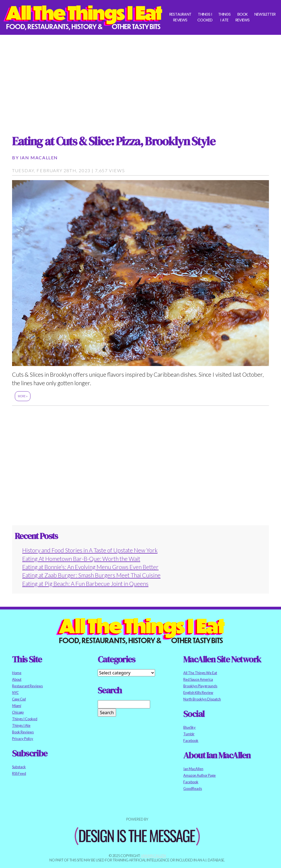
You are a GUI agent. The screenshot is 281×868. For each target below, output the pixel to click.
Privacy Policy (23, 739)
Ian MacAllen (39, 158)
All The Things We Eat (200, 673)
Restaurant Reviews (180, 17)
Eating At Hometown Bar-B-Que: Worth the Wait (81, 559)
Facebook (191, 741)
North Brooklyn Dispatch (202, 699)
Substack (19, 767)
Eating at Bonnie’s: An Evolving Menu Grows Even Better (90, 567)
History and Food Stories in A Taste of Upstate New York (90, 550)
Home (17, 673)
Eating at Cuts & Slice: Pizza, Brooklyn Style (114, 141)
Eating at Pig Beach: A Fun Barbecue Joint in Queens (85, 584)
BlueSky (189, 727)
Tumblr (189, 734)
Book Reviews (242, 17)
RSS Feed (19, 773)
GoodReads (193, 788)
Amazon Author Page (199, 775)
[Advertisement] (140, 80)
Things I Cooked (205, 17)
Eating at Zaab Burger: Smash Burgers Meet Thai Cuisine (91, 575)
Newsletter (265, 14)
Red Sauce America (198, 679)
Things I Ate (224, 17)
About (17, 679)
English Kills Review (198, 693)
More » (23, 396)
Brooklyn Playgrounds (200, 686)
